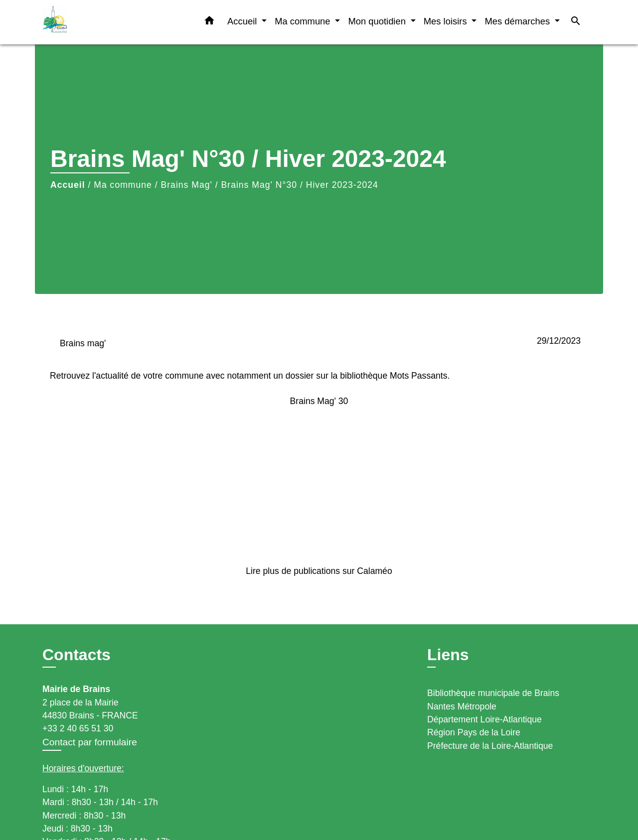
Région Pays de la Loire (474, 732)
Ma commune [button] (304, 21)
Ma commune (123, 185)
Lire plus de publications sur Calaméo (319, 571)
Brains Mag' (187, 185)
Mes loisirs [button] (447, 21)
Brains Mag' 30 (319, 401)
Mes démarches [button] (518, 21)
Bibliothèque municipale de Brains (493, 693)
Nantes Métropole (462, 706)
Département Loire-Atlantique (484, 719)
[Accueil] (105, 22)
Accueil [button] (243, 21)
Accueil (68, 185)
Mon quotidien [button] (378, 21)
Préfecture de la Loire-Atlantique (490, 746)
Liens (448, 655)
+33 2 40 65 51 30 (78, 728)
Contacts (77, 655)
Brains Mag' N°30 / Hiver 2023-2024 (300, 185)
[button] (209, 22)
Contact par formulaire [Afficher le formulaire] (90, 742)
